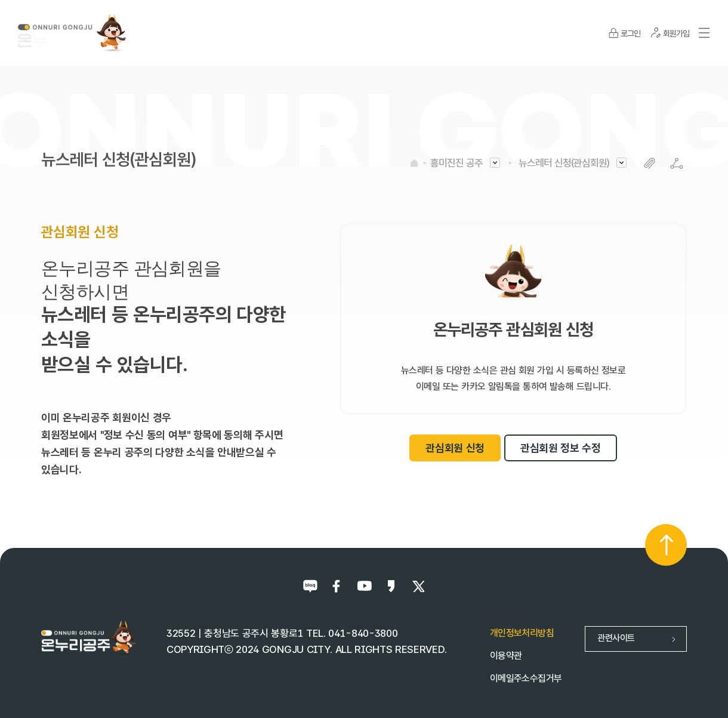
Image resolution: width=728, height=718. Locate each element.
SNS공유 (676, 163)
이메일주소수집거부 (526, 678)
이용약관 (506, 656)
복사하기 (650, 163)
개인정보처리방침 (522, 633)
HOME (414, 163)
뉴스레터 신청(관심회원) (564, 163)
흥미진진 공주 (456, 163)
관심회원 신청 (455, 448)
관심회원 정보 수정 (561, 448)
